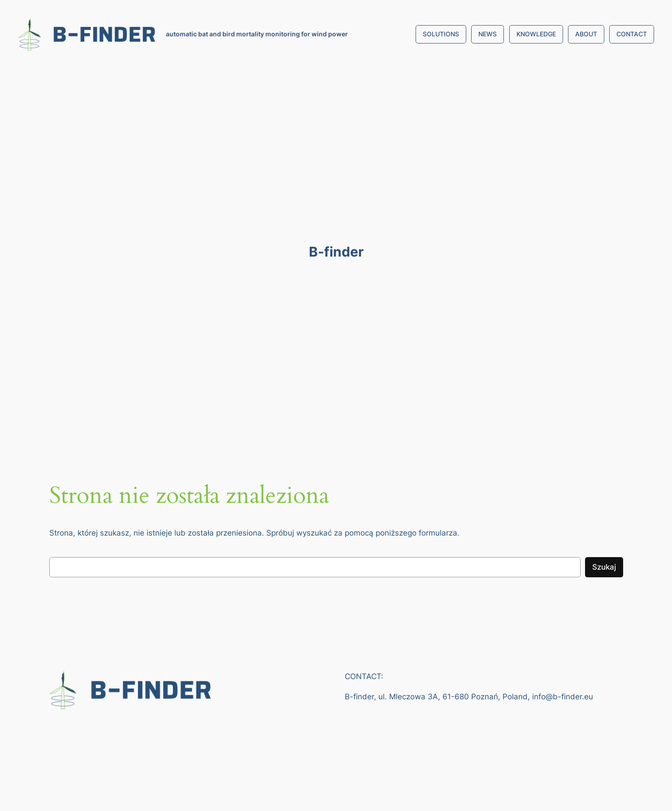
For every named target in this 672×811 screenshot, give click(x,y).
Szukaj (604, 567)
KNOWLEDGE (536, 34)
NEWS (488, 34)
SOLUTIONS (441, 34)
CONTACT (632, 34)
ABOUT (586, 34)
